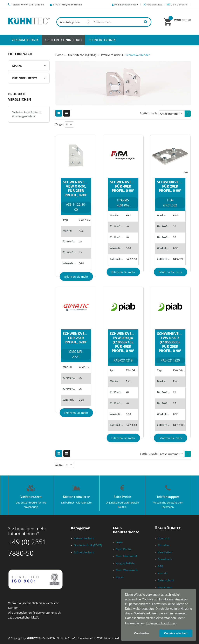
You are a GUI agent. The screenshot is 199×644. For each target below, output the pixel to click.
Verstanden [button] (141, 633)
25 (80, 241)
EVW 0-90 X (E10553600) (179, 370)
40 (127, 226)
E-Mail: (67, 5)
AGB (160, 566)
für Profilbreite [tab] (25, 78)
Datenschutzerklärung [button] (161, 623)
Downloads (165, 559)
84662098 (131, 259)
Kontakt (163, 573)
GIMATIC (84, 367)
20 (175, 226)
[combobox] (104, 22)
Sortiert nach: (149, 113)
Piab (128, 381)
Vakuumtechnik (84, 538)
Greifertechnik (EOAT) (82, 55)
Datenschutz (166, 580)
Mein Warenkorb (127, 570)
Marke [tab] (17, 66)
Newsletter (165, 552)
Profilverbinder (111, 55)
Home (59, 55)
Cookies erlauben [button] (176, 633)
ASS (81, 231)
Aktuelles (164, 545)
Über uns (164, 538)
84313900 (131, 425)
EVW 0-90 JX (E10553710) (132, 370)
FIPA (129, 215)
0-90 (81, 263)
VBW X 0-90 (85, 220)
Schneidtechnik (84, 552)
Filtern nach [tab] (20, 54)
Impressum (165, 587)
